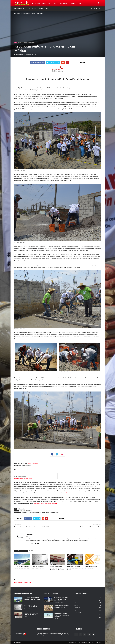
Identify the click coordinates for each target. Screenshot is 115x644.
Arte (76, 615)
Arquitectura (20, 43)
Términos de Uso (72, 643)
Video (81, 3)
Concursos (64, 3)
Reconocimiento (31, 43)
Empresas (25, 43)
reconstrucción (55, 513)
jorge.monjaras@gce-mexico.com (23, 478)
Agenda (74, 3)
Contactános (98, 643)
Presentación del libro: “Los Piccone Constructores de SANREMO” (32, 527)
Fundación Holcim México (26, 511)
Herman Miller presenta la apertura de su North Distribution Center (75, 568)
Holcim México (20, 55)
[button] (99, 3)
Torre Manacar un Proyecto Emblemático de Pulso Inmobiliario (61, 599)
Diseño (76, 603)
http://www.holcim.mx (30, 537)
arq (44, 3)
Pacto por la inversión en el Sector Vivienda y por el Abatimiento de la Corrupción (57, 568)
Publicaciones (78, 612)
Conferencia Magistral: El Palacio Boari (90, 527)
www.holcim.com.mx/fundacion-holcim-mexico (46, 503)
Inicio (16, 13)
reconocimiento (46, 513)
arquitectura (25, 513)
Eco (56, 3)
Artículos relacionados (21, 551)
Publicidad (91, 643)
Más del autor (32, 551)
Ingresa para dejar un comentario (23, 583)
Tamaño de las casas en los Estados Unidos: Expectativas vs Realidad (62, 615)
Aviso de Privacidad (82, 643)
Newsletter (49, 9)
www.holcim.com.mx (33, 463)
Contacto (42, 9)
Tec (50, 3)
